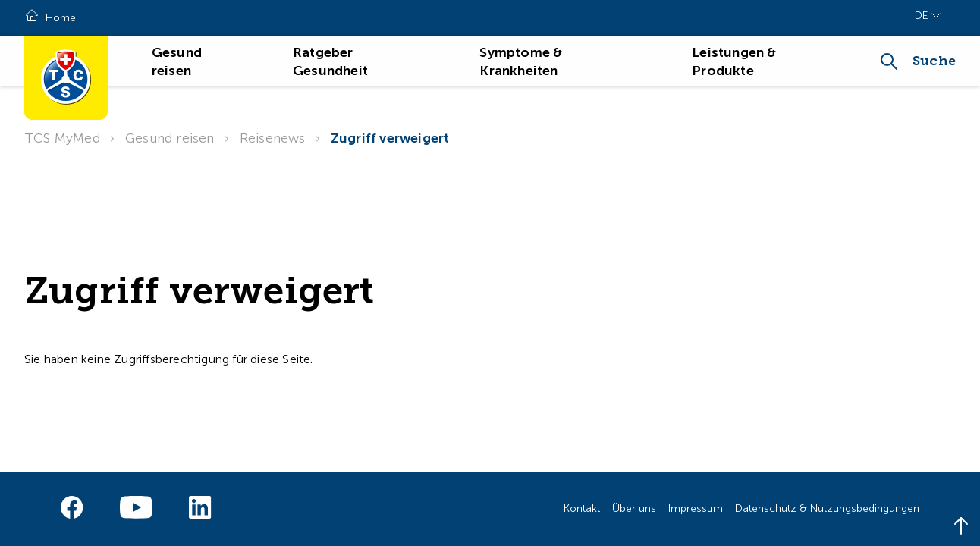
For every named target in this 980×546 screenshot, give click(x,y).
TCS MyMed (62, 138)
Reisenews (273, 138)
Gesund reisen (170, 138)
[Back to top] (961, 527)
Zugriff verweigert (390, 138)
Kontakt (582, 508)
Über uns (634, 508)
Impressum (696, 508)
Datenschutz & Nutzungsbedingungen (827, 508)
